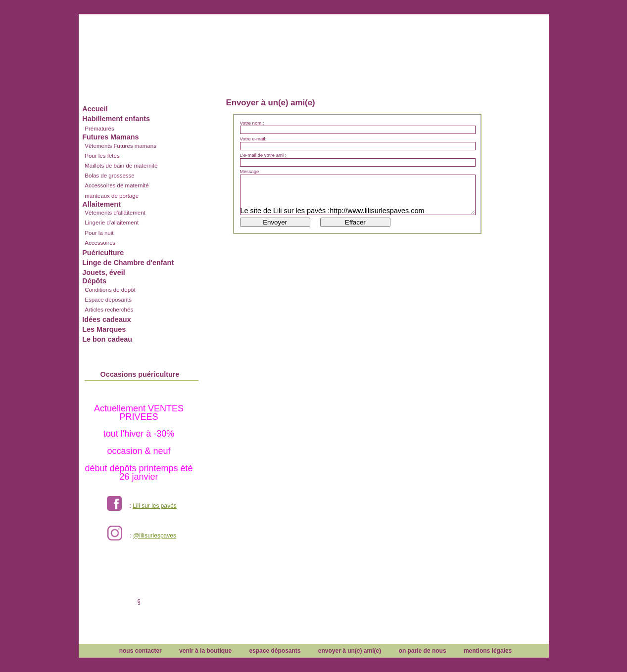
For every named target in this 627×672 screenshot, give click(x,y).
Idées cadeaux (106, 319)
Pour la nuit (99, 233)
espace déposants (275, 651)
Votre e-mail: (253, 139)
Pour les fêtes (102, 156)
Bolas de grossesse (110, 176)
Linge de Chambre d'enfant (128, 263)
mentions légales (488, 651)
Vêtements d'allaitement (115, 213)
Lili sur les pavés (155, 506)
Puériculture (103, 253)
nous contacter (141, 651)
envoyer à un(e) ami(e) (350, 651)
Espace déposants (108, 300)
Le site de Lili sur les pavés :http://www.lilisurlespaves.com (358, 195)
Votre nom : (252, 123)
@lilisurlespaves (155, 536)
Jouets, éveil (103, 272)
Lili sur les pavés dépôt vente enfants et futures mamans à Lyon (314, 46)
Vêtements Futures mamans (121, 146)
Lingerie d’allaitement (112, 223)
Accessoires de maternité (117, 185)
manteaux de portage (112, 196)
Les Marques (104, 329)
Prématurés (99, 129)
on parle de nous (423, 651)
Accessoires (100, 243)
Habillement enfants (116, 119)
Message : (251, 172)
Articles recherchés (109, 310)
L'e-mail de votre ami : (263, 155)
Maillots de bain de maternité (121, 166)
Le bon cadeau (107, 339)
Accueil (95, 109)
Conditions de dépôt (110, 290)
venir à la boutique (205, 651)
